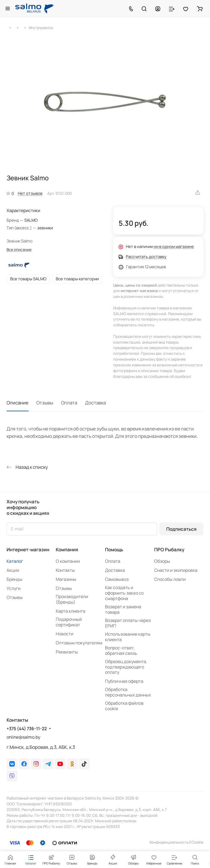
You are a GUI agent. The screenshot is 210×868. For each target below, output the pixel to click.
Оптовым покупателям (79, 643)
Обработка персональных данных (128, 692)
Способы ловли (170, 579)
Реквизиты (67, 652)
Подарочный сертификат (69, 622)
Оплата (69, 403)
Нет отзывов (30, 193)
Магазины (66, 579)
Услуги (14, 588)
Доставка (95, 403)
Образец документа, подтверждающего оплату (126, 667)
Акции (13, 570)
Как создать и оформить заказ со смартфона (124, 593)
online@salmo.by (23, 737)
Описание (17, 403)
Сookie (197, 842)
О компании (68, 561)
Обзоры (162, 561)
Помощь (114, 549)
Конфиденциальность (169, 842)
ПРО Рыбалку (169, 549)
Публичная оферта (124, 681)
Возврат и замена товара (123, 609)
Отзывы (45, 403)
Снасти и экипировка (176, 570)
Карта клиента (71, 611)
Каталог (15, 561)
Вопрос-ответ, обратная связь (121, 650)
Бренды (14, 579)
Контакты (65, 570)
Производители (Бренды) (72, 599)
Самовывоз (117, 579)
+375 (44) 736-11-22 (27, 729)
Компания (67, 549)
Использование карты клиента (128, 637)
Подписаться (181, 529)
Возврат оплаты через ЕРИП (128, 623)
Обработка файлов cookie (124, 706)
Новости (65, 634)
